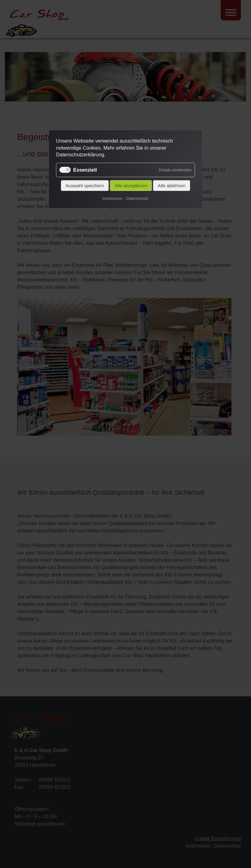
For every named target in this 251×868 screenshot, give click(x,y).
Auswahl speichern (85, 186)
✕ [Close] (197, 136)
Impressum (112, 198)
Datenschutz (137, 198)
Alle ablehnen (172, 186)
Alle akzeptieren (131, 186)
